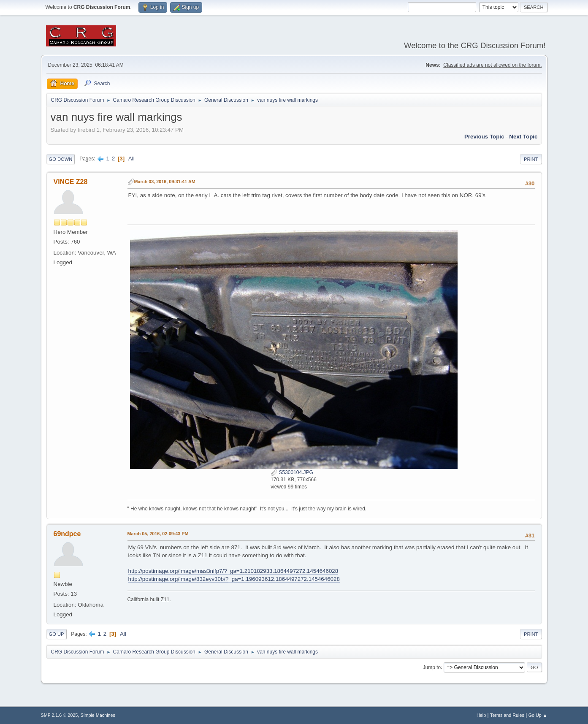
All (131, 159)
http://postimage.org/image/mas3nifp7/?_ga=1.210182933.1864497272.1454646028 (233, 571)
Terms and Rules (507, 715)
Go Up (57, 634)
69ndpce (67, 534)
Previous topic (484, 137)
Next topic (523, 137)
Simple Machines (98, 715)
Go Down (61, 159)
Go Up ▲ (538, 715)
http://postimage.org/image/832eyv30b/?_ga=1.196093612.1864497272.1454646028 (234, 579)
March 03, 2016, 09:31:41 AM (165, 182)
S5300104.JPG (292, 472)
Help (481, 715)
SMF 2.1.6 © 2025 (60, 715)
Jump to (432, 667)
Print (531, 159)
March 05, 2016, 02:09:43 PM (158, 534)
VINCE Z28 (71, 182)
